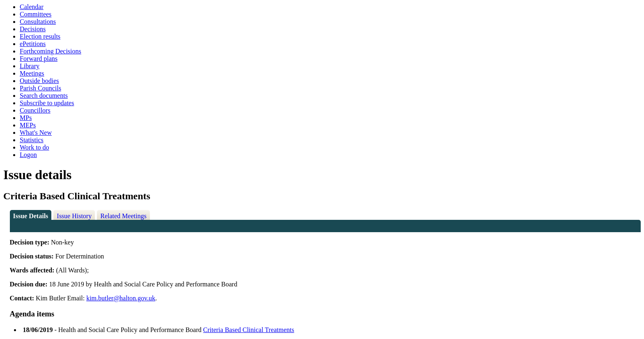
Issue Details (31, 216)
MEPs (28, 125)
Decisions (33, 29)
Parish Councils (40, 88)
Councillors (35, 110)
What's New (36, 133)
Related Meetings (123, 216)
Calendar (32, 7)
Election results (40, 36)
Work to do (34, 147)
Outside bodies (39, 81)
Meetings (32, 73)
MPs (26, 118)
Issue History (74, 216)
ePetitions (33, 44)
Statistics (32, 140)
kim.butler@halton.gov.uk (121, 298)
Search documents (44, 96)
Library (30, 66)
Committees (36, 14)
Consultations (38, 22)
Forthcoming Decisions (51, 51)
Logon (28, 155)
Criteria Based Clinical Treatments (249, 330)
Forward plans (39, 59)
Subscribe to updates (47, 103)
